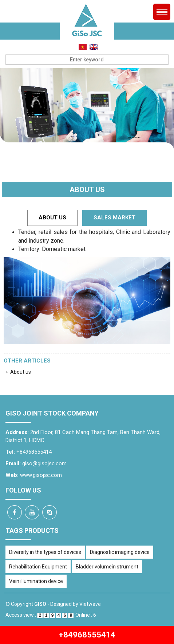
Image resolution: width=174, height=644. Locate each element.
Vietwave (90, 604)
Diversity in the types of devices (45, 552)
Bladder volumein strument (107, 567)
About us (52, 218)
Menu (162, 12)
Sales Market (114, 218)
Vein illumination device (36, 581)
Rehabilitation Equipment (38, 567)
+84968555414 (87, 635)
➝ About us (17, 372)
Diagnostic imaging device (120, 552)
